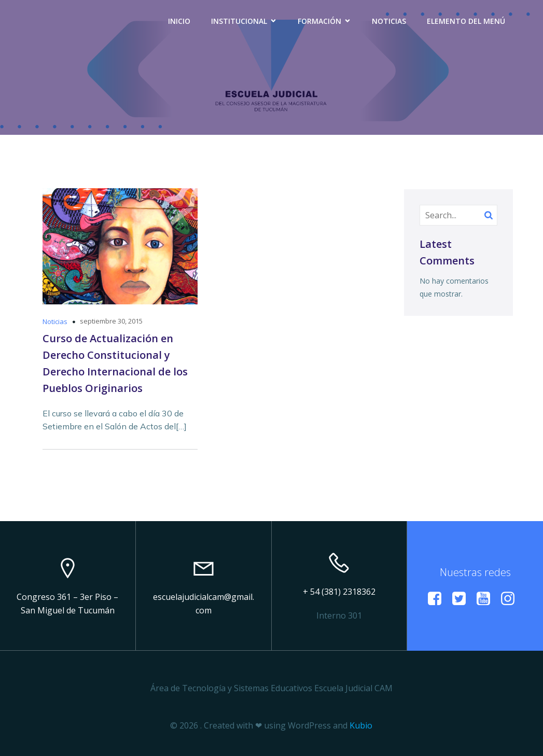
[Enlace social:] (438, 599)
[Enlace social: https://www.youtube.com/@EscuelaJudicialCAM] (487, 599)
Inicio (179, 21)
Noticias (389, 21)
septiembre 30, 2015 (111, 321)
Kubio (361, 725)
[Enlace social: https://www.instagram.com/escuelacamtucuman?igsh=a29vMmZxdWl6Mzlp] (512, 599)
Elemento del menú (466, 21)
